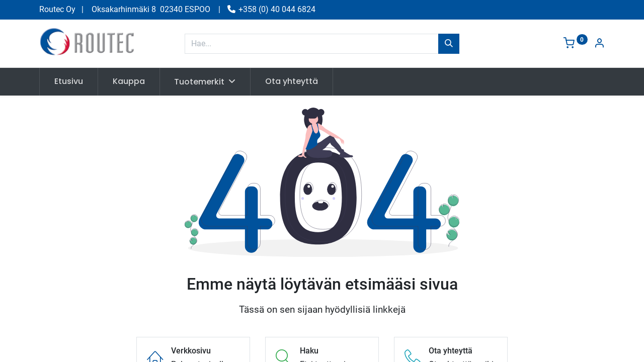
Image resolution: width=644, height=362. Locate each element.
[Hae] (449, 44)
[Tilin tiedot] (599, 44)
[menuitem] (69, 81)
